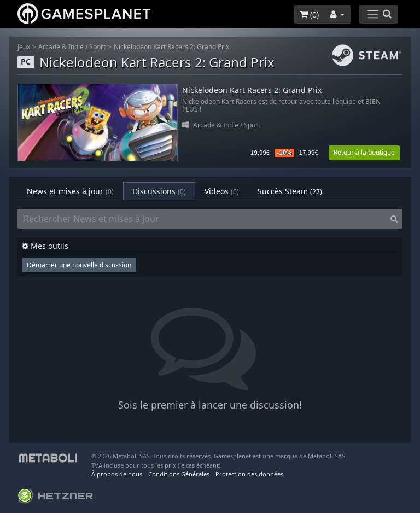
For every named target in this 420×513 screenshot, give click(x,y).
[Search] (394, 219)
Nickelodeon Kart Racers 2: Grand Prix (171, 47)
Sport (97, 47)
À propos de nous (117, 474)
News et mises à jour (70, 191)
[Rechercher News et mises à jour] (202, 219)
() (309, 14)
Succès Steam (290, 191)
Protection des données (249, 474)
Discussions (159, 191)
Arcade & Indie (61, 47)
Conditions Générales (179, 474)
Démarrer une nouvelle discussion (79, 265)
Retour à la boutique (364, 152)
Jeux (24, 47)
